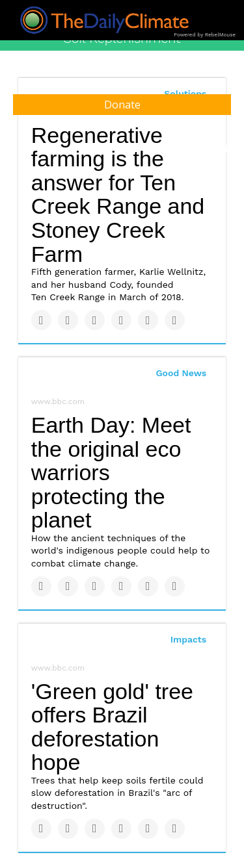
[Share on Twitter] (68, 320)
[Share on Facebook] (41, 320)
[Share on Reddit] (175, 320)
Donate (122, 105)
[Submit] (228, 148)
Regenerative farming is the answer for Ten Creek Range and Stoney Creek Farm (118, 195)
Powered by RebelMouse (205, 35)
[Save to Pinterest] (148, 320)
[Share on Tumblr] (121, 320)
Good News (181, 373)
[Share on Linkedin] (95, 320)
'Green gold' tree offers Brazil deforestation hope (112, 727)
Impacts (189, 639)
